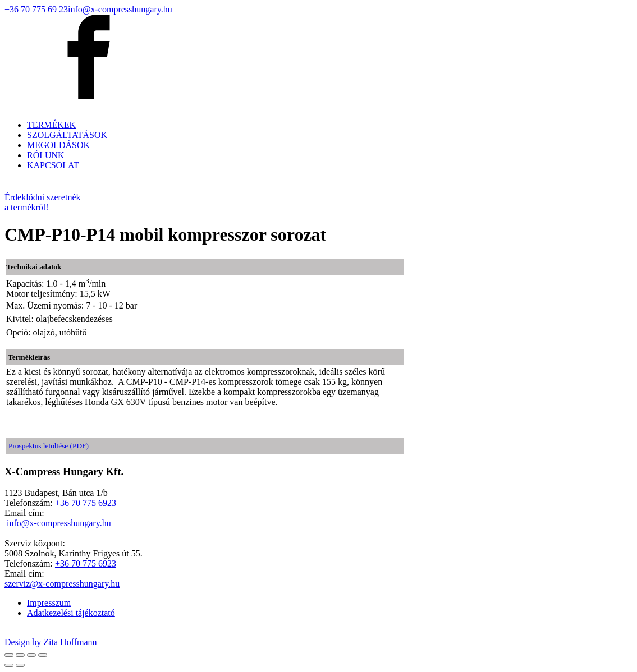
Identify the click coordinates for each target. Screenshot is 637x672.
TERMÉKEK (51, 125)
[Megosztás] (20, 655)
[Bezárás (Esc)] (9, 655)
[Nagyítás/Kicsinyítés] (43, 655)
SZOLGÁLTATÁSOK (67, 135)
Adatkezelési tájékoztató (71, 613)
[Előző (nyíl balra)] (9, 665)
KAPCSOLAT (53, 165)
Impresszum (49, 603)
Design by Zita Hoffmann (51, 642)
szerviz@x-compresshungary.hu (62, 584)
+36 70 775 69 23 (36, 9)
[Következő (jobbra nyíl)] (20, 665)
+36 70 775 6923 (86, 503)
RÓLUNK (46, 155)
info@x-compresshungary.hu (120, 9)
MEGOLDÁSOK (58, 145)
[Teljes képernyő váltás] (31, 655)
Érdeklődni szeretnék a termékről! (44, 202)
